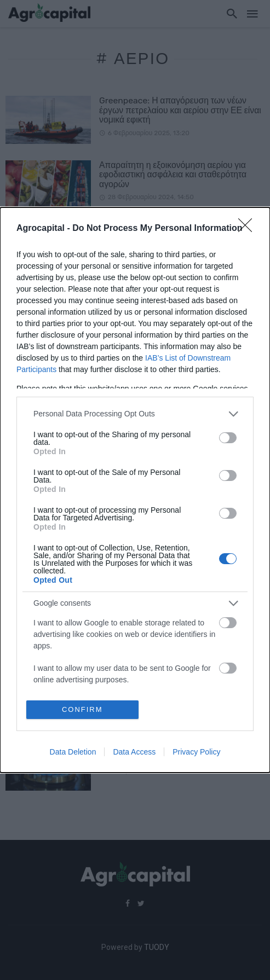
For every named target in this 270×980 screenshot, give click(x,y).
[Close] (249, 229)
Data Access (134, 752)
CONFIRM (82, 709)
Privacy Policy (196, 752)
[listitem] (135, 414)
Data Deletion (73, 752)
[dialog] (135, 490)
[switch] (228, 438)
